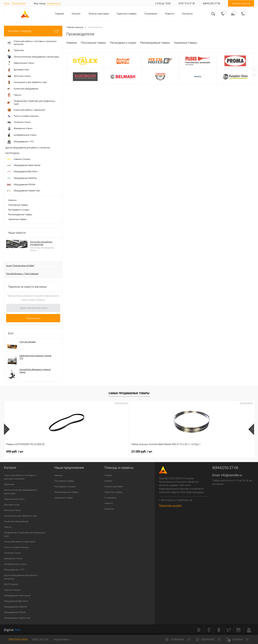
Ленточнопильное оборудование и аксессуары (21, 492)
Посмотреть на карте (170, 506)
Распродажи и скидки (19, 210)
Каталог (76, 14)
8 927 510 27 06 (187, 3)
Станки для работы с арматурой (20, 542)
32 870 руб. (167, 452)
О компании (151, 14)
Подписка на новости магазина (27, 287)
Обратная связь (16, 640)
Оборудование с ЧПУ (14, 570)
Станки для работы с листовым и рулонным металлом (20, 477)
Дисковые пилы (12, 505)
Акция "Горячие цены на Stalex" (20, 266)
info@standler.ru (231, 475)
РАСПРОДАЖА (11, 584)
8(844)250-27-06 (212, 3)
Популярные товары (18, 205)
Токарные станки (12, 553)
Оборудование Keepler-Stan (17, 618)
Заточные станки (12, 510)
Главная (59, 14)
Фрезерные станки (13, 558)
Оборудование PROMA (15, 612)
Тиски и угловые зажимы (16, 547)
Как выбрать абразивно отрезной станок (35, 371)
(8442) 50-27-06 (40, 640)
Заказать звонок (241, 3)
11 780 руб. (217, 452)
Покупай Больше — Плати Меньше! (22, 274)
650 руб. (15, 452)
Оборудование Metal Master (17, 596)
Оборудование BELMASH (16, 601)
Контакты (187, 14)
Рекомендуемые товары (20, 214)
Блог (11, 333)
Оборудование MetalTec (16, 607)
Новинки (12, 200)
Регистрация (19, 3)
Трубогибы (9, 484)
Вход (7, 3)
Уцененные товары (17, 219)
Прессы (8, 527)
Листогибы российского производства (41, 243)
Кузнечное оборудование (16, 521)
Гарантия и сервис (127, 14)
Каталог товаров (33, 31)
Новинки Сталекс (12, 590)
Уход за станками (28, 342)
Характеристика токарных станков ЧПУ (35, 357)
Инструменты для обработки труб (20, 516)
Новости (170, 14)
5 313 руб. (116, 452)
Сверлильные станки (14, 499)
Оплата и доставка (99, 14)
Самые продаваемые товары (129, 393)
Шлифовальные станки (15, 564)
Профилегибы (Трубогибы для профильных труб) (25, 534)
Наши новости (17, 233)
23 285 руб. (67, 452)
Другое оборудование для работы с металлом (21, 577)
